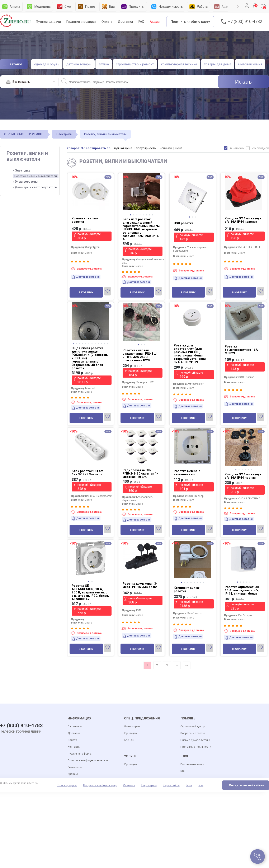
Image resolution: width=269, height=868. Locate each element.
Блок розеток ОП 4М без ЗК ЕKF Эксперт (88, 473)
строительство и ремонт (135, 64)
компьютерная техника (179, 64)
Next (238, 7)
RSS (183, 771)
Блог (189, 785)
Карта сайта (171, 785)
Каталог (16, 64)
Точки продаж (67, 785)
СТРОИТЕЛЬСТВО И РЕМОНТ (24, 134)
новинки (166, 148)
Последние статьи (192, 764)
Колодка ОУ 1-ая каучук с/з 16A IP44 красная (243, 220)
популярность (146, 148)
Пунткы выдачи (48, 22)
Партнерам (149, 785)
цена (179, 148)
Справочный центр (193, 726)
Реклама (129, 785)
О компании (75, 726)
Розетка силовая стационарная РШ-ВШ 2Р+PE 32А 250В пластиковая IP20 (140, 355)
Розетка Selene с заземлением (187, 473)
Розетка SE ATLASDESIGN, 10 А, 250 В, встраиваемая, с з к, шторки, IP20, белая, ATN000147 (90, 592)
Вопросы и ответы (193, 733)
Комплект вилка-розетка (85, 220)
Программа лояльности (196, 747)
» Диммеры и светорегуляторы (35, 187)
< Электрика (22, 171)
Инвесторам (132, 726)
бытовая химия (250, 64)
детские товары (79, 64)
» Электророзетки (26, 182)
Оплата (107, 22)
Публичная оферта (80, 754)
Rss (201, 785)
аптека (104, 64)
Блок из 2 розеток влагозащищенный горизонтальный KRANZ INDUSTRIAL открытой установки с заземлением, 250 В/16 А (141, 229)
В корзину (86, 293)
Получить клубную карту (190, 22)
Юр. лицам (131, 733)
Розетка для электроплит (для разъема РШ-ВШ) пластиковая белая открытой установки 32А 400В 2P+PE (190, 354)
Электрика (64, 134)
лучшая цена (123, 148)
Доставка (125, 22)
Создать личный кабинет (247, 785)
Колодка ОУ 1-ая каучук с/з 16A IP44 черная (243, 476)
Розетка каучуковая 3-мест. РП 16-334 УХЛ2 (140, 585)
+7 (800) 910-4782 (245, 22)
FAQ (141, 22)
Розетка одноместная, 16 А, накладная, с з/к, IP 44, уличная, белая (242, 590)
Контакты (74, 747)
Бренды (129, 740)
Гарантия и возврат (81, 22)
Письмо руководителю (195, 740)
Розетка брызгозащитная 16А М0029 (241, 350)
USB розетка (183, 223)
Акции (155, 22)
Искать (244, 82)
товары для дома (218, 64)
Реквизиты (75, 767)
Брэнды (73, 774)
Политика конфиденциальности (88, 760)
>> (187, 665)
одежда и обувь (47, 64)
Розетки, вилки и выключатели (36, 176)
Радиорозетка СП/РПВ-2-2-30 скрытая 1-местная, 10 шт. (140, 473)
